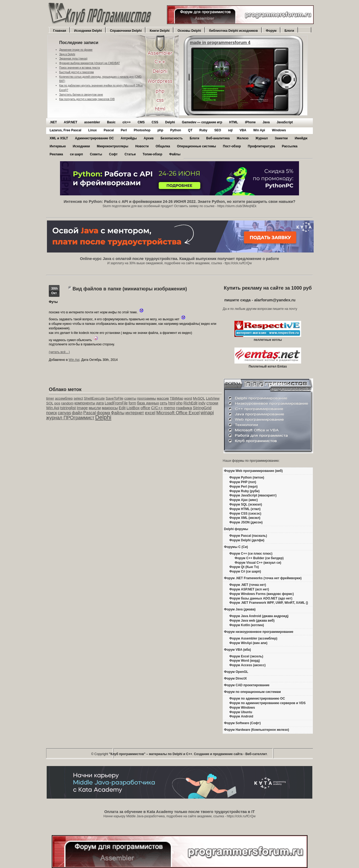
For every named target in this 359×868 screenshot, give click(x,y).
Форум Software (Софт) (242, 723)
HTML (234, 122)
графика (184, 408)
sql (230, 130)
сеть (163, 403)
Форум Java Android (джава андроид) (259, 616)
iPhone (250, 122)
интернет (135, 413)
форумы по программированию (255, 461)
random (67, 403)
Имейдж (301, 138)
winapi (207, 413)
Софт (113, 154)
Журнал (262, 138)
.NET (53, 122)
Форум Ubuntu (241, 712)
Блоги (289, 31)
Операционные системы (196, 146)
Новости (142, 146)
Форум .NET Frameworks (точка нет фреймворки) (263, 578)
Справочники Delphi (126, 31)
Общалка (163, 146)
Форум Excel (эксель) (246, 656)
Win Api (259, 130)
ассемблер (64, 398)
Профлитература (261, 146)
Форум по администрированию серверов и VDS (268, 703)
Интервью (58, 146)
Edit (122, 408)
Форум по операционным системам (252, 692)
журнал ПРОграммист (70, 418)
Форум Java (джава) (240, 609)
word (188, 398)
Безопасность (172, 138)
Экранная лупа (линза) (73, 59)
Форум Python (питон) (247, 478)
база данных (148, 403)
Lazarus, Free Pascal (65, 130)
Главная (60, 31)
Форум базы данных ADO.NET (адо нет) (261, 598)
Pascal (109, 130)
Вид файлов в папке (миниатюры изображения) (130, 289)
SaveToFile (114, 398)
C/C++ (157, 408)
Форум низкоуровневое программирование (259, 632)
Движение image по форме (76, 50)
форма (103, 413)
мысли (95, 408)
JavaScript (285, 122)
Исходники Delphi (88, 31)
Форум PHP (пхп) (243, 482)
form (132, 403)
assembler (92, 122)
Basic (111, 122)
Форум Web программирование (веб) (253, 471)
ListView (213, 398)
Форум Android (241, 716)
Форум (271, 31)
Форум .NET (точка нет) (248, 585)
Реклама (56, 154)
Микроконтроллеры (113, 146)
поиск (51, 413)
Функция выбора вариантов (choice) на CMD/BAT (89, 63)
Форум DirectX (236, 678)
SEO (218, 130)
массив (163, 398)
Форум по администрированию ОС (257, 699)
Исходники (81, 146)
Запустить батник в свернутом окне (81, 95)
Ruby (203, 130)
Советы (96, 154)
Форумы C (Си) (236, 547)
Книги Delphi (159, 31)
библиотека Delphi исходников (234, 31)
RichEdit (191, 403)
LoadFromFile (116, 403)
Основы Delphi (189, 31)
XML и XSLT (59, 138)
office (145, 408)
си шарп (76, 154)
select (78, 398)
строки (212, 403)
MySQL (199, 398)
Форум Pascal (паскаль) (248, 536)
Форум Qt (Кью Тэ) (244, 567)
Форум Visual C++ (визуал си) (258, 563)
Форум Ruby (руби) (244, 491)
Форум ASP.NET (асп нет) (249, 589)
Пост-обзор (232, 146)
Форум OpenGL (236, 672)
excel (150, 413)
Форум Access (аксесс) (248, 665)
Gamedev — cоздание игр (202, 122)
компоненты (85, 403)
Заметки (281, 138)
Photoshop (142, 130)
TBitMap (177, 398)
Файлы (175, 154)
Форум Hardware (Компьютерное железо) (257, 730)
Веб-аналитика (218, 138)
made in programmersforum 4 (220, 43)
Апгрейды (129, 138)
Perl (124, 130)
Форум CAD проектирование (247, 685)
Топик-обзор (152, 154)
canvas (64, 413)
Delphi (170, 122)
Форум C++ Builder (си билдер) (259, 558)
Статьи (130, 154)
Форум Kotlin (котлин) (247, 625)
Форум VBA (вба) (238, 650)
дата (100, 403)
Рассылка (290, 146)
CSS (155, 122)
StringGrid (202, 408)
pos (57, 403)
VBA (243, 130)
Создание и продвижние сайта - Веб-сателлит (230, 754)
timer (50, 398)
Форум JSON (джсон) (246, 522)
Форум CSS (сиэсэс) (245, 514)
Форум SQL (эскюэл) (246, 504)
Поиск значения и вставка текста (79, 68)
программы (147, 398)
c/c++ (127, 122)
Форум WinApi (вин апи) (248, 643)
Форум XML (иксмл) (245, 518)
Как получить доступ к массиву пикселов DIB (87, 99)
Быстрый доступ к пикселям (77, 72)
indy (202, 403)
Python (176, 130)
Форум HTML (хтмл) (245, 509)
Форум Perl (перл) (244, 487)
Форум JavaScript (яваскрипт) (253, 495)
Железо (243, 138)
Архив (149, 138)
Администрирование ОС (94, 138)
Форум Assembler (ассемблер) (253, 638)
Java (266, 122)
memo (169, 408)
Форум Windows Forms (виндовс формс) (262, 594)
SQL (50, 403)
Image (82, 408)
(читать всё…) (59, 352)
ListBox (133, 408)
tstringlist (68, 408)
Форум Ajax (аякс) (244, 500)
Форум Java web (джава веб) (252, 621)
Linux (93, 130)
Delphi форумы (236, 529)
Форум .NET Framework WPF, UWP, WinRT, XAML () (269, 603)
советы (130, 398)
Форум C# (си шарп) (245, 571)
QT (190, 130)
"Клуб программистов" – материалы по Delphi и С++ (151, 754)
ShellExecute (94, 398)
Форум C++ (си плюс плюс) (251, 554)
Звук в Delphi (67, 54)
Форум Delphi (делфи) (247, 540)
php (160, 130)
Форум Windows (242, 708)
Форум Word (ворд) (245, 661)
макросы (110, 408)
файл (77, 413)
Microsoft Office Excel (178, 413)
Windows (279, 130)
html (172, 403)
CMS (141, 122)
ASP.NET (70, 122)
